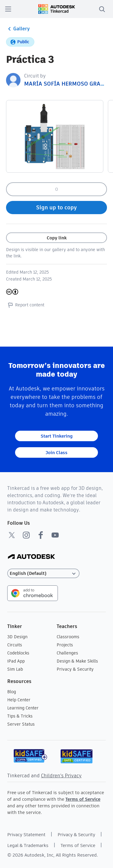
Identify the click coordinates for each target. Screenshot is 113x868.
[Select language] (43, 574)
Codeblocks (18, 653)
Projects (65, 645)
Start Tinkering (57, 436)
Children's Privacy (61, 776)
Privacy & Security (75, 669)
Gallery (18, 29)
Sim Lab (15, 669)
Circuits (15, 645)
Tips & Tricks (20, 716)
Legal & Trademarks (28, 845)
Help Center (19, 700)
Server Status (21, 724)
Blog (12, 692)
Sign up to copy (56, 207)
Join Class (56, 452)
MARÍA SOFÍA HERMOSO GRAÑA (66, 84)
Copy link (57, 238)
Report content (25, 305)
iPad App (16, 661)
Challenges (67, 653)
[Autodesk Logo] (31, 557)
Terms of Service (83, 799)
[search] (102, 9)
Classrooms (68, 637)
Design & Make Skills (77, 661)
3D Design (17, 637)
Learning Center (23, 708)
